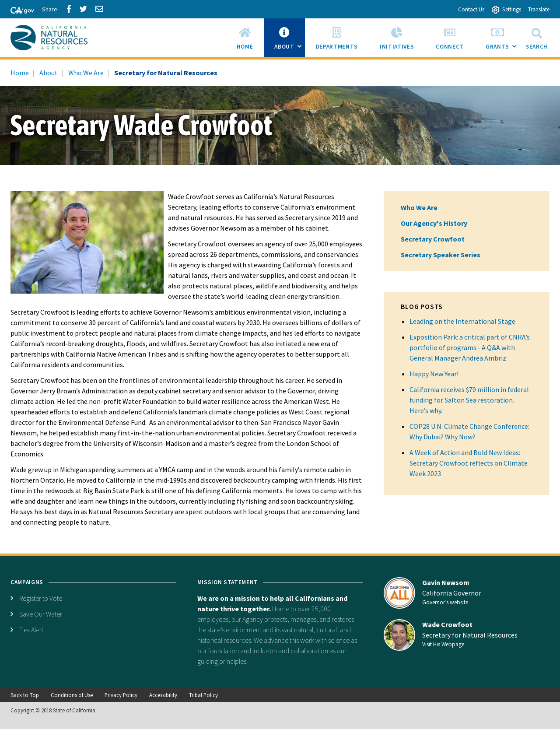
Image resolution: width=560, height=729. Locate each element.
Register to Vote (41, 598)
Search (537, 37)
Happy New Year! (434, 374)
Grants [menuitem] (503, 40)
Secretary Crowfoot (433, 239)
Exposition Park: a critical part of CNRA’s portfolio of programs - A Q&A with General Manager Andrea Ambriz (470, 347)
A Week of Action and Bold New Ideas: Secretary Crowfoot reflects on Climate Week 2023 (469, 463)
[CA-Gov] (18, 11)
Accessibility (163, 695)
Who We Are (86, 73)
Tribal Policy (203, 695)
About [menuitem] (289, 40)
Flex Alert (31, 630)
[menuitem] (245, 38)
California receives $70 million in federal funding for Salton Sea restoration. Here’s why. (469, 400)
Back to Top (25, 695)
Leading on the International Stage (462, 321)
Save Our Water (41, 614)
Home (20, 73)
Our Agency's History (434, 223)
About (49, 73)
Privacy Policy (121, 695)
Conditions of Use (72, 695)
